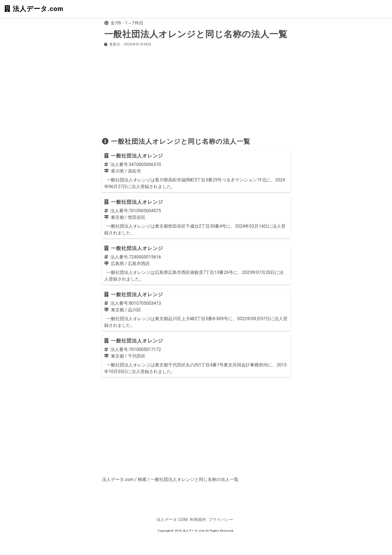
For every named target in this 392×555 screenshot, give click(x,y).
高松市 (135, 171)
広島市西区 (139, 264)
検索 (142, 479)
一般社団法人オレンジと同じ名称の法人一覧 (194, 479)
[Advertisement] (196, 92)
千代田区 (137, 356)
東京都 (117, 217)
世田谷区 (137, 217)
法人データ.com (34, 9)
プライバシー (221, 519)
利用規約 (198, 519)
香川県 (117, 171)
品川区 (135, 310)
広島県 (117, 264)
